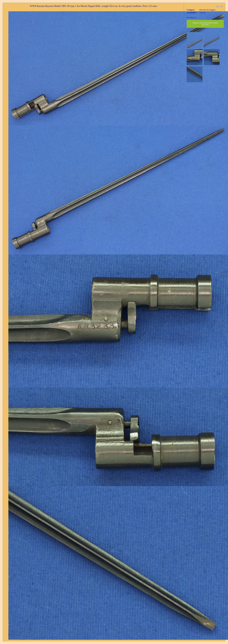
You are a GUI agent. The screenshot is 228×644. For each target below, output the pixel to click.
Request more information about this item (205, 24)
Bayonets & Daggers (208, 10)
